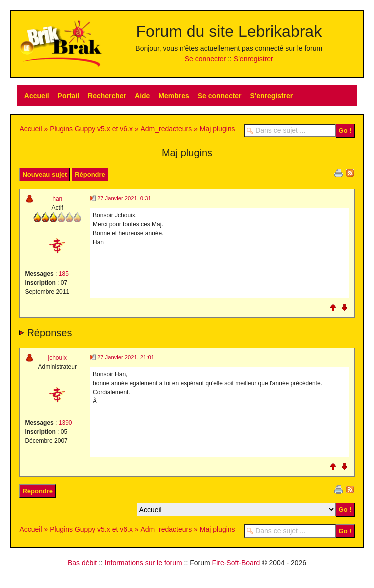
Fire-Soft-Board (236, 563)
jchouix (57, 358)
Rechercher (107, 96)
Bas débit (82, 563)
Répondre (90, 174)
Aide (142, 96)
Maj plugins (218, 129)
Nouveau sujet (44, 174)
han (57, 199)
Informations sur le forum (143, 563)
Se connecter (206, 59)
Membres (173, 96)
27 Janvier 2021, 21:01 (126, 357)
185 (64, 274)
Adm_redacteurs (166, 129)
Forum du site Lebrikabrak (229, 31)
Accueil (37, 96)
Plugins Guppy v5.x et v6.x (91, 129)
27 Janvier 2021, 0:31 (124, 198)
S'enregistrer (254, 59)
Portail (69, 96)
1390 (65, 423)
